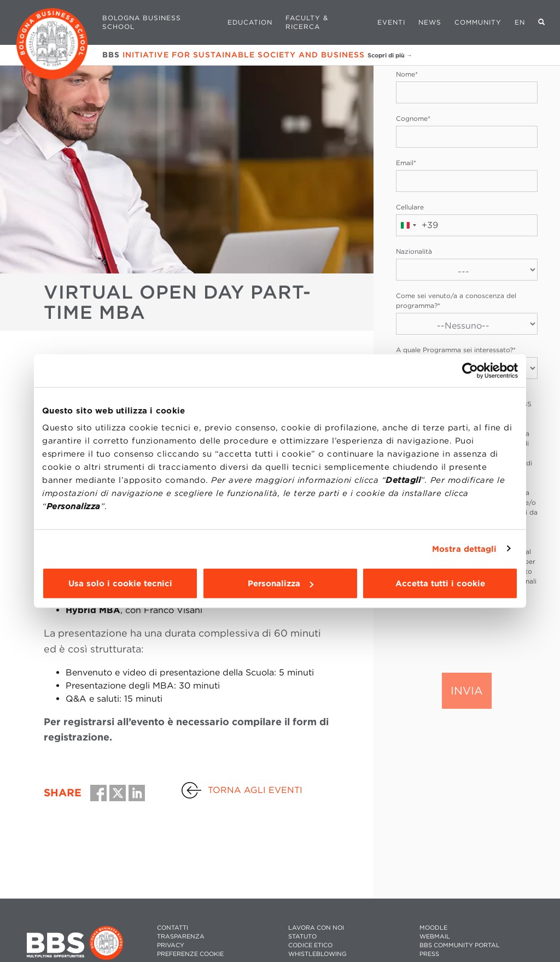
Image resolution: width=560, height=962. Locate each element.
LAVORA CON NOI (316, 928)
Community (478, 22)
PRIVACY (171, 945)
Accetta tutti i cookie (440, 584)
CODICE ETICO (310, 945)
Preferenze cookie (190, 954)
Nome (407, 74)
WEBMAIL (435, 937)
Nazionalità (414, 251)
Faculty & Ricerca (307, 22)
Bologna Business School (142, 22)
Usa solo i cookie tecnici (120, 584)
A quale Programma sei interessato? (456, 350)
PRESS (429, 954)
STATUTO (302, 937)
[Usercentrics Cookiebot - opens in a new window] (470, 370)
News (430, 22)
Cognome (413, 118)
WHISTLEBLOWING (317, 954)
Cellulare (410, 207)
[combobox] (417, 225)
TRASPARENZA (181, 937)
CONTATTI (173, 928)
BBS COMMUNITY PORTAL (460, 945)
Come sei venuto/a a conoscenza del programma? (456, 301)
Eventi (391, 22)
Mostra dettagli (465, 549)
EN (520, 22)
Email (406, 163)
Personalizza (281, 584)
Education (250, 22)
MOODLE (433, 928)
